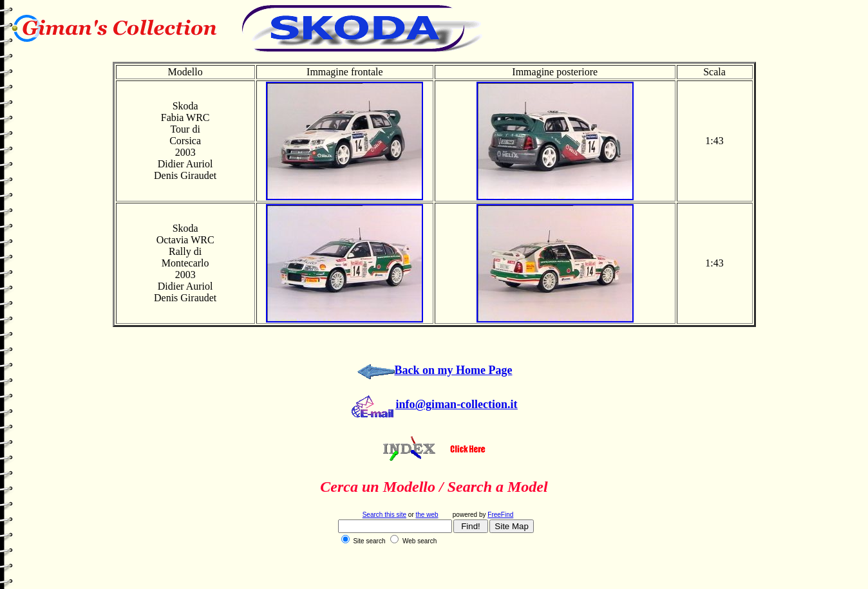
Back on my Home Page (454, 370)
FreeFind (500, 515)
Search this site (384, 515)
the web (427, 515)
